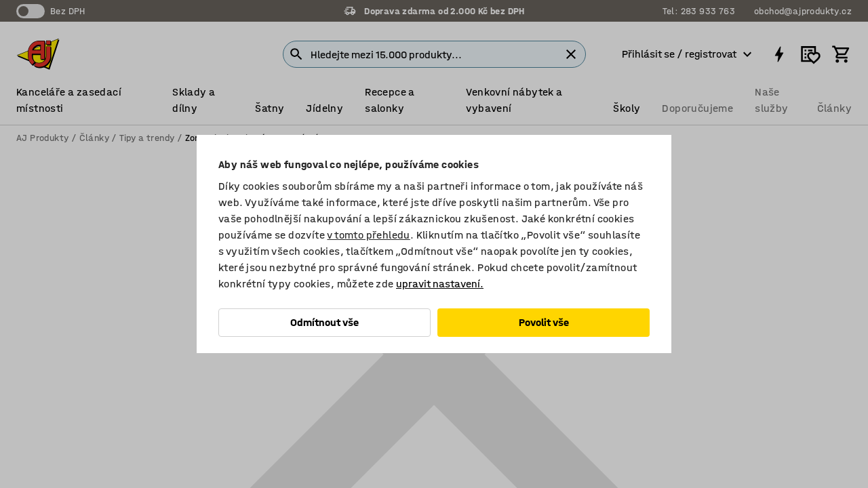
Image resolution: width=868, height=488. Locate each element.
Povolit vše (544, 322)
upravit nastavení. (440, 284)
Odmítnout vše (324, 322)
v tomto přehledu (368, 235)
